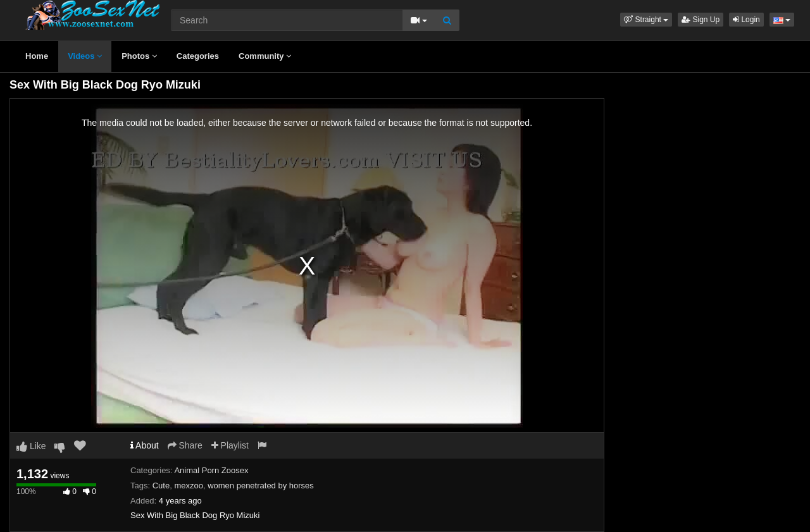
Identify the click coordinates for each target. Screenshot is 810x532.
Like (31, 446)
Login (746, 20)
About (145, 445)
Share (185, 445)
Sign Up (701, 20)
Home (37, 56)
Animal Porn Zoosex (211, 470)
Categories (198, 56)
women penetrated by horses (261, 486)
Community (265, 56)
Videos (85, 56)
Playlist (230, 445)
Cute (161, 486)
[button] (646, 20)
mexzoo (189, 486)
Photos (139, 56)
